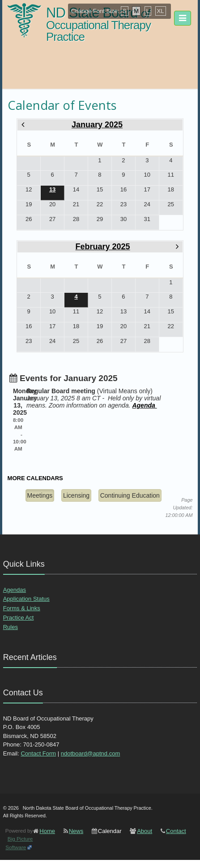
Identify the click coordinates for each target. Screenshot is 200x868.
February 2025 (103, 247)
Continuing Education (130, 495)
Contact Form (38, 753)
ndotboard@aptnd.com (90, 753)
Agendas (15, 590)
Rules (11, 627)
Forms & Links (22, 608)
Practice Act (19, 618)
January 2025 (97, 125)
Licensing (76, 495)
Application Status (26, 599)
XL (161, 11)
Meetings (40, 495)
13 (52, 189)
